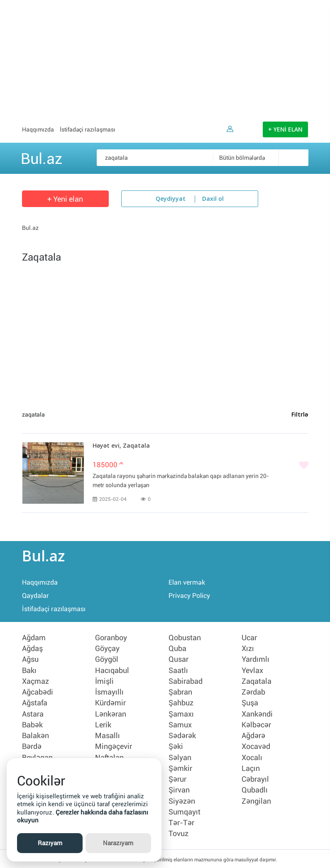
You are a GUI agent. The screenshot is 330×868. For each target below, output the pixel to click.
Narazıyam (118, 843)
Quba (177, 649)
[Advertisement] (165, 58)
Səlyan (180, 756)
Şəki (176, 746)
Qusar (178, 659)
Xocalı (252, 756)
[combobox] (261, 158)
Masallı (108, 735)
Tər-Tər (181, 821)
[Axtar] (293, 158)
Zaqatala (257, 681)
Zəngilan (256, 800)
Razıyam (50, 843)
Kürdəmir (110, 702)
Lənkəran (111, 713)
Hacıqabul (112, 670)
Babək (32, 724)
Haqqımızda (38, 129)
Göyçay (107, 649)
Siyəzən (182, 800)
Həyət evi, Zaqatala (121, 446)
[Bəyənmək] (200, 466)
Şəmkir (180, 767)
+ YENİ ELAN (285, 130)
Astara (33, 713)
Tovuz (178, 832)
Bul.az (42, 157)
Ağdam (34, 638)
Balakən (35, 735)
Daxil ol (213, 199)
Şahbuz (181, 702)
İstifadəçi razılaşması (88, 129)
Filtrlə (300, 415)
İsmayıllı (109, 692)
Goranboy (111, 638)
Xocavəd (256, 746)
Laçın (251, 767)
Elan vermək (187, 582)
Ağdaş (32, 649)
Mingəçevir (114, 746)
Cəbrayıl (255, 778)
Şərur (177, 778)
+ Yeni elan (65, 199)
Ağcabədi (38, 692)
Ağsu (30, 659)
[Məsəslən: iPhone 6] (203, 158)
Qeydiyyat (171, 199)
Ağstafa (35, 702)
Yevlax (252, 670)
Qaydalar (35, 596)
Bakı (29, 670)
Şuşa (250, 702)
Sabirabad (186, 681)
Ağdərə (253, 735)
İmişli (104, 681)
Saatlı (178, 670)
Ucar (249, 638)
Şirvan (179, 789)
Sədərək (182, 735)
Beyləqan (37, 756)
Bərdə (32, 746)
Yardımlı (255, 659)
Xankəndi (257, 713)
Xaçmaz (35, 681)
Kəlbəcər (256, 724)
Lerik (103, 724)
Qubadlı (255, 789)
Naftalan (109, 756)
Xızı (248, 649)
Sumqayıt (185, 810)
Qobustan (185, 638)
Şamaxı (181, 713)
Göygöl (107, 659)
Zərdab (253, 692)
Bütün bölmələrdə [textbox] (242, 158)
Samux (180, 724)
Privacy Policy (189, 596)
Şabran (180, 692)
